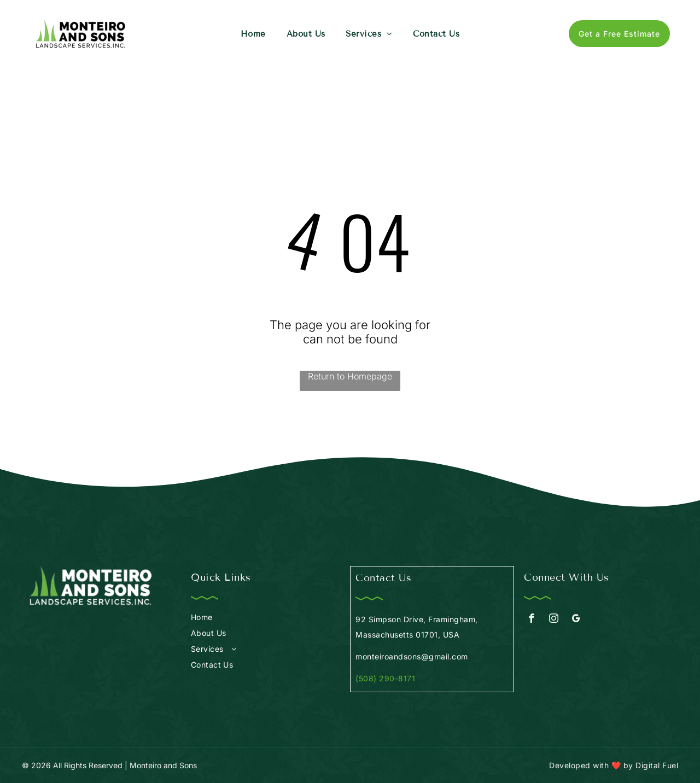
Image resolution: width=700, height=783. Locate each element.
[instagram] (553, 620)
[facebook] (531, 620)
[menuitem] (253, 34)
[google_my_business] (576, 620)
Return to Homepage (350, 376)
